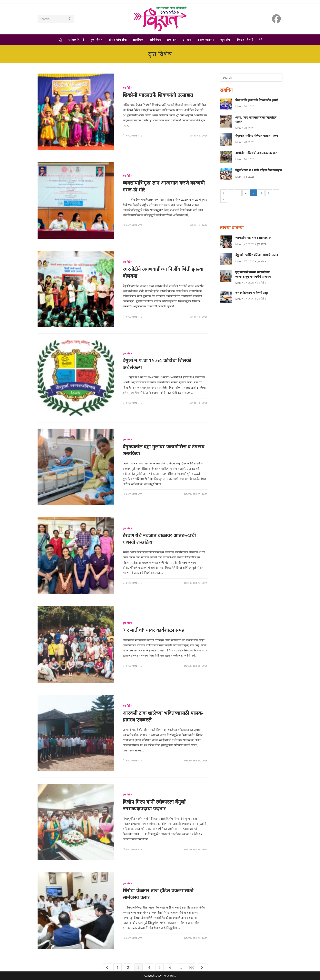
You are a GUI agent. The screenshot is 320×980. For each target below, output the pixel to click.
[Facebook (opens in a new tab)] (276, 19)
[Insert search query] (251, 78)
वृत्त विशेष (127, 88)
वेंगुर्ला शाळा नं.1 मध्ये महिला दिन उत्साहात (259, 170)
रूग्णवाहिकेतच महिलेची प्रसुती (252, 293)
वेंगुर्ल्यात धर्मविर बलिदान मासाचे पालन (257, 135)
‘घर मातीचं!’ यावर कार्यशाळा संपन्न (154, 630)
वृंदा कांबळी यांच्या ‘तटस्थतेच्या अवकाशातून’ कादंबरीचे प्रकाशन (253, 274)
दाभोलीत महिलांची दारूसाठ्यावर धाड (256, 153)
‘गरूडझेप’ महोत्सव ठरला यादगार (253, 238)
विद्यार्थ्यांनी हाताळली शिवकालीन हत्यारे (257, 100)
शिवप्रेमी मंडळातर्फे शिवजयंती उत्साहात (158, 95)
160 (191, 967)
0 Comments (134, 136)
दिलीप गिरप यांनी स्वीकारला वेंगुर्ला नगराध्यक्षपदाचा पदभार (154, 805)
